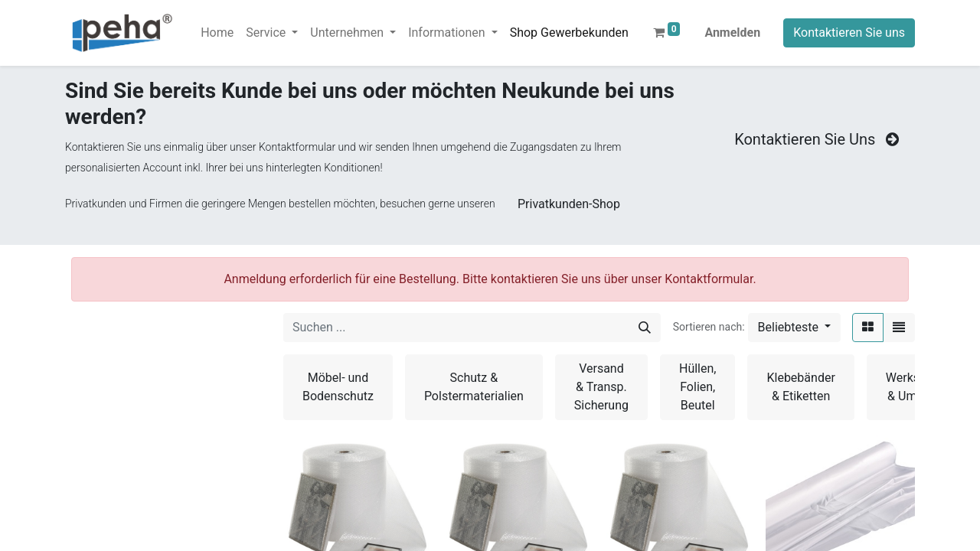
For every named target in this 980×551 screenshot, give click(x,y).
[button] (794, 328)
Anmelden (732, 33)
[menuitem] (217, 33)
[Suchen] (645, 328)
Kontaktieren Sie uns (849, 33)
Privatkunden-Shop (569, 204)
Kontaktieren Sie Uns (818, 139)
